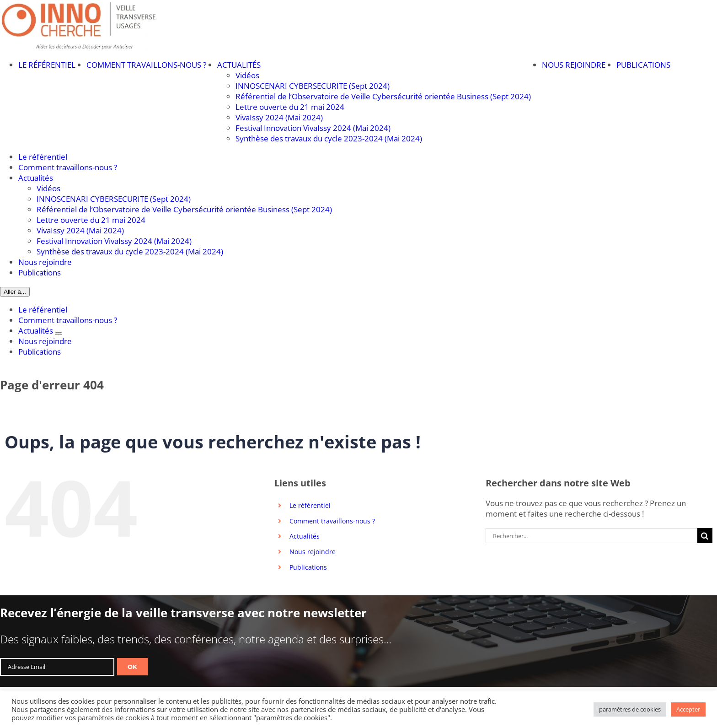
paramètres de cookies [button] (630, 709)
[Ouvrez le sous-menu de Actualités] (59, 334)
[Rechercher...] (591, 536)
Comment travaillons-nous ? (332, 521)
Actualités (305, 536)
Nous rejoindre (313, 552)
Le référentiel (310, 505)
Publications (308, 567)
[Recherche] (705, 536)
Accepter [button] (688, 709)
